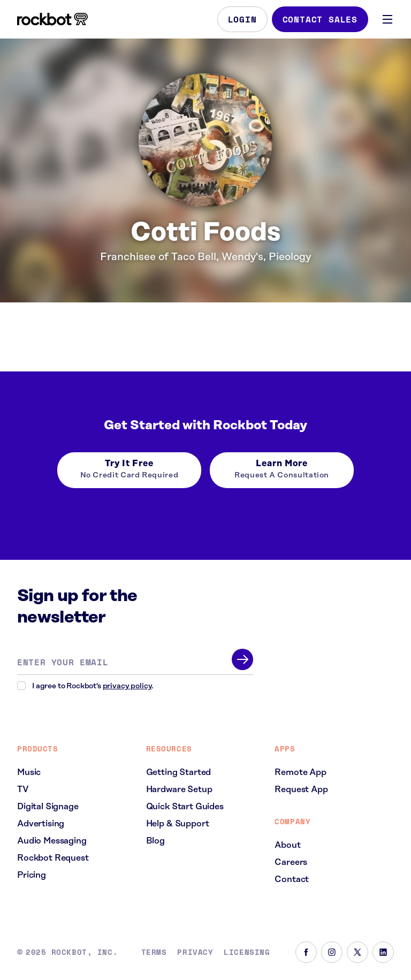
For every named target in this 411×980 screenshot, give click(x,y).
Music (29, 772)
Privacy (195, 952)
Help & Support (178, 824)
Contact (292, 879)
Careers (291, 862)
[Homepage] (52, 19)
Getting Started (179, 772)
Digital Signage (48, 807)
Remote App (300, 772)
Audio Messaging (52, 841)
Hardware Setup (179, 789)
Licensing (247, 952)
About (287, 845)
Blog (155, 841)
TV (23, 789)
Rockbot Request (53, 858)
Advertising (41, 824)
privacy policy (127, 686)
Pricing (32, 875)
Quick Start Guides (185, 807)
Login (242, 19)
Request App (301, 789)
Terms (154, 952)
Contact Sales (320, 19)
